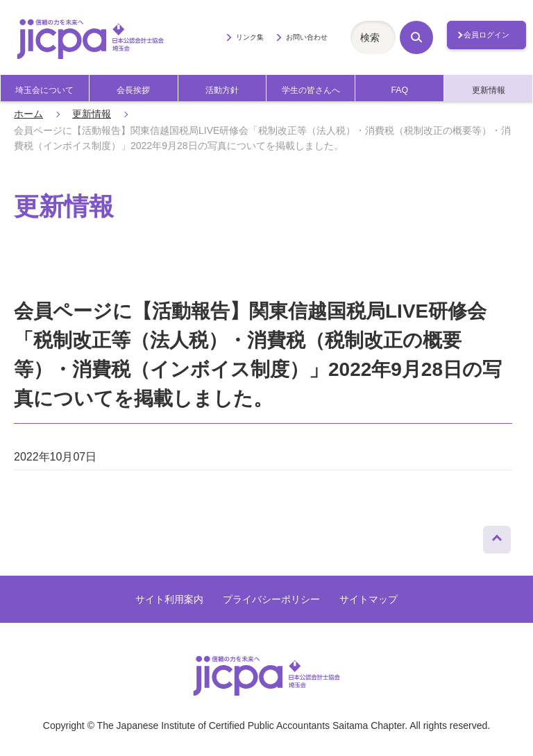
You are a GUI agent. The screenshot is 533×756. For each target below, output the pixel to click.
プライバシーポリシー (271, 599)
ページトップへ (497, 536)
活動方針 (222, 90)
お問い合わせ (307, 37)
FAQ (399, 90)
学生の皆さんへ (311, 90)
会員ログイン (487, 35)
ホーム (28, 114)
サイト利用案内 (169, 599)
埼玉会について (44, 90)
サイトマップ (369, 599)
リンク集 (250, 37)
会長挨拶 (133, 90)
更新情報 (489, 90)
